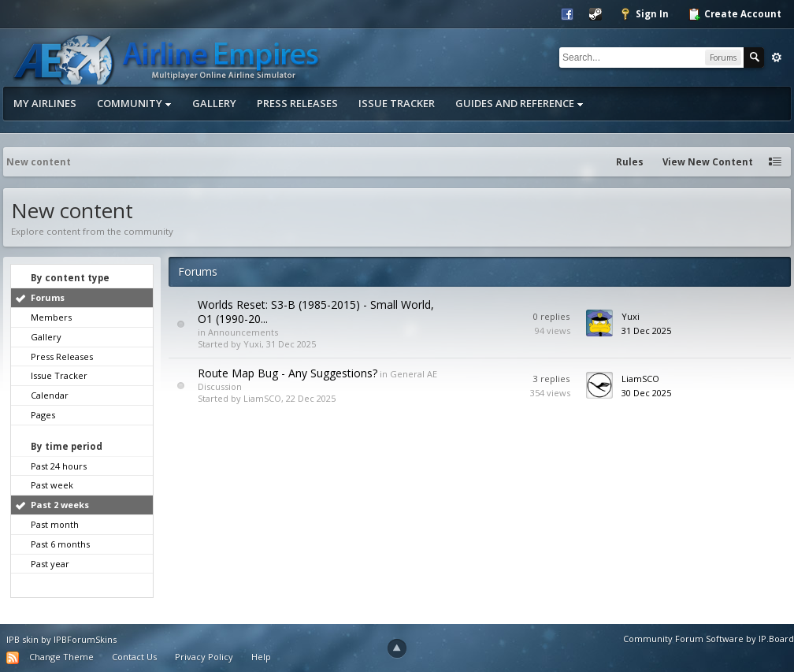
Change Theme (61, 657)
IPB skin (22, 639)
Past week (52, 485)
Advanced (777, 58)
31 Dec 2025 (646, 330)
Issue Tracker (397, 103)
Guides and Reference (519, 103)
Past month (55, 524)
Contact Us (134, 657)
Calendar (50, 395)
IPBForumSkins (85, 639)
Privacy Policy (204, 657)
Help (261, 657)
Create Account (735, 14)
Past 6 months (60, 544)
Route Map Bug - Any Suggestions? (288, 373)
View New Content (708, 162)
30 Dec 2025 (646, 393)
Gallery (214, 103)
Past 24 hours (59, 466)
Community (134, 103)
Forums (48, 297)
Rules (630, 162)
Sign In (644, 14)
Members (51, 317)
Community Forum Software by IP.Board (709, 639)
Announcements (243, 332)
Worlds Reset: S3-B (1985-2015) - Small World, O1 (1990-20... (316, 312)
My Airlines (45, 103)
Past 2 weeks (60, 505)
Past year (50, 564)
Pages (43, 415)
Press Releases (297, 103)
